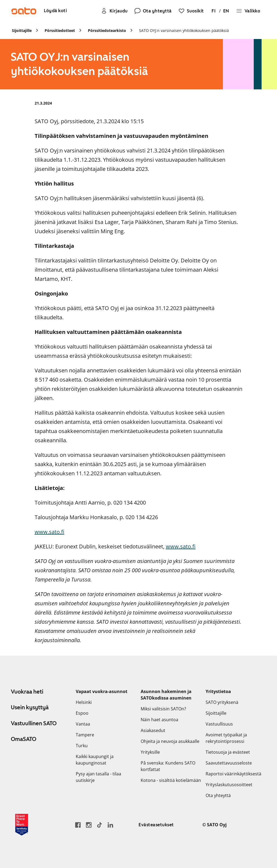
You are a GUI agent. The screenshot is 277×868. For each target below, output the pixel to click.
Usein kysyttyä (30, 707)
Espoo (82, 713)
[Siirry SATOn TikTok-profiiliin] (100, 825)
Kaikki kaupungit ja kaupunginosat (95, 760)
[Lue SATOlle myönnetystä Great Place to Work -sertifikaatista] (22, 825)
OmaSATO (24, 739)
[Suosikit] (191, 11)
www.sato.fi (50, 532)
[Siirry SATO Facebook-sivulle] (78, 825)
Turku (82, 746)
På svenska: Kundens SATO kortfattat (168, 766)
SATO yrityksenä (222, 702)
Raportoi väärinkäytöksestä (233, 774)
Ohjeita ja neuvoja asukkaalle (170, 741)
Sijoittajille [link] (22, 30)
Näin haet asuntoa (159, 720)
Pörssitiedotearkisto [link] (107, 30)
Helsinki (84, 702)
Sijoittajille (216, 713)
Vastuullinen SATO (34, 723)
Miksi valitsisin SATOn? (163, 709)
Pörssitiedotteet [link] (60, 30)
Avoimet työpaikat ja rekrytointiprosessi (226, 738)
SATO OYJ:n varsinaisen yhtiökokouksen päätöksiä (184, 30)
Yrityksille (150, 752)
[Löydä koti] (55, 11)
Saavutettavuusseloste (229, 763)
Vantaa (83, 724)
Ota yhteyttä (218, 795)
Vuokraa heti (27, 692)
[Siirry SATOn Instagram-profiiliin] (89, 825)
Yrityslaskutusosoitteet (229, 785)
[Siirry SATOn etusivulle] (24, 11)
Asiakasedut (153, 730)
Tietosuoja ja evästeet (228, 752)
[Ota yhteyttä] (153, 11)
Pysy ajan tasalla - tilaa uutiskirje (98, 777)
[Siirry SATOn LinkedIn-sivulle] (110, 825)
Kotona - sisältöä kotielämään (171, 780)
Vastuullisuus (219, 724)
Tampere (85, 735)
